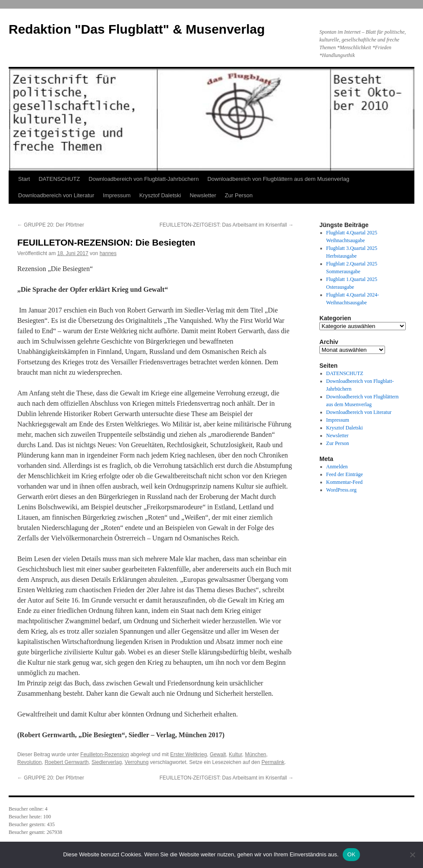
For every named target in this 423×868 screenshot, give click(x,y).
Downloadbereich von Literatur (56, 195)
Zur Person (239, 195)
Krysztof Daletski (160, 195)
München (255, 754)
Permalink (273, 762)
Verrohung (137, 762)
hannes (108, 253)
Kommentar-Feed (344, 482)
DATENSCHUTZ (59, 179)
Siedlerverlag (107, 762)
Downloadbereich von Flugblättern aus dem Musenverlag (278, 179)
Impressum (117, 195)
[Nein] (412, 855)
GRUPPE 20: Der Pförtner (51, 225)
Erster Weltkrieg (188, 754)
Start (24, 179)
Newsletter (203, 195)
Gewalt (218, 754)
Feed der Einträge (345, 474)
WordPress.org (341, 490)
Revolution (30, 762)
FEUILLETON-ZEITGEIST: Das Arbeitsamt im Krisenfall (226, 225)
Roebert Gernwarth (66, 762)
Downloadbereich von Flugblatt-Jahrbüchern (144, 179)
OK (351, 854)
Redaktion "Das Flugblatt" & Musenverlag (137, 29)
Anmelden (337, 467)
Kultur (235, 754)
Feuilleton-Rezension (105, 754)
